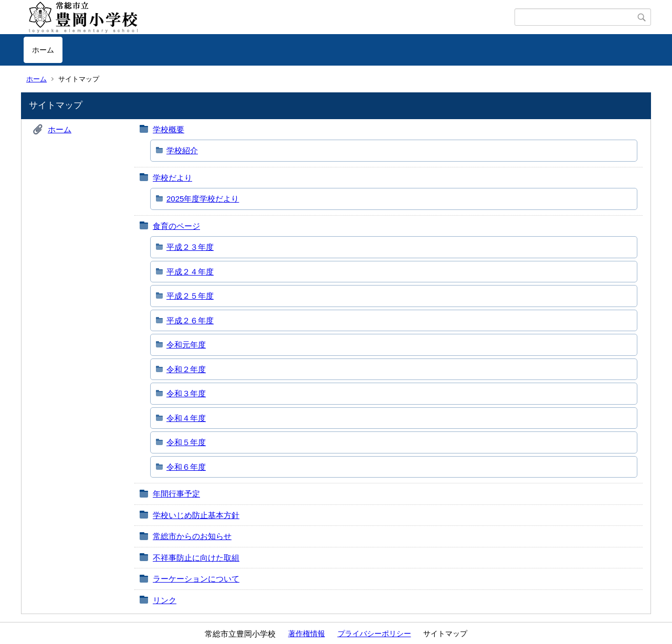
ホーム (43, 50)
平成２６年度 (190, 320)
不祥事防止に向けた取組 (196, 558)
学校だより (172, 178)
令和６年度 (186, 467)
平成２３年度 (190, 247)
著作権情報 (307, 634)
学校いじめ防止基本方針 (196, 515)
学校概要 (169, 129)
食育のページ (176, 226)
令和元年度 (186, 345)
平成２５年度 (190, 296)
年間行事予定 (176, 494)
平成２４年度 (190, 272)
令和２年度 (186, 369)
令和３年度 (186, 393)
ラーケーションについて (196, 579)
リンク (165, 600)
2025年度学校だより (203, 199)
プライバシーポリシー (374, 634)
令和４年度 (186, 418)
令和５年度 (186, 442)
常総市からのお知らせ (192, 536)
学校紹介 (182, 150)
